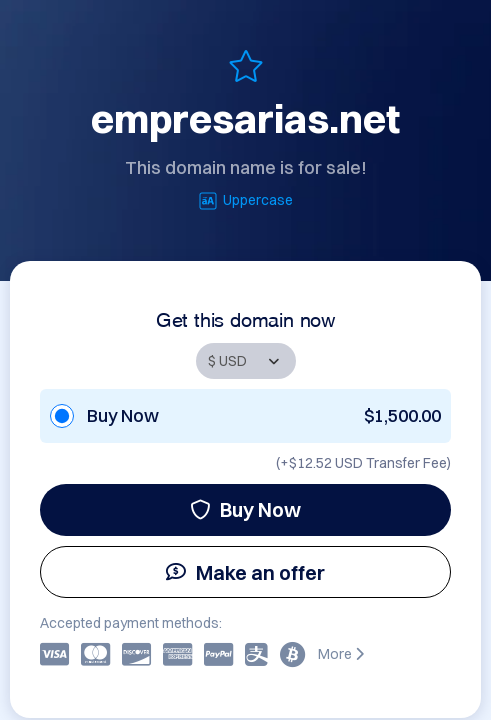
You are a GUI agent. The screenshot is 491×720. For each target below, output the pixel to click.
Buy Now (245, 509)
